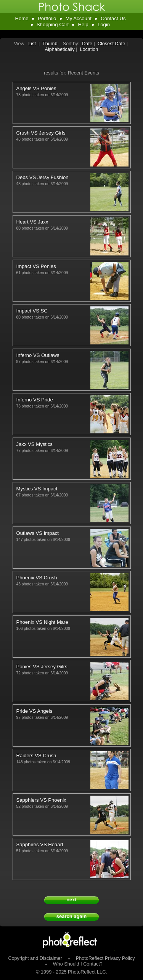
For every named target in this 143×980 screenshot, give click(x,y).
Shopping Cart (53, 25)
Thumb (50, 44)
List (32, 44)
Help (83, 25)
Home (22, 18)
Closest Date (111, 44)
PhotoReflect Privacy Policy (105, 958)
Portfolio (47, 18)
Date (87, 44)
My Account (79, 18)
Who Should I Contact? (78, 964)
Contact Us (113, 18)
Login (104, 25)
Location (89, 49)
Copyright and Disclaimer (36, 958)
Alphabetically (60, 49)
